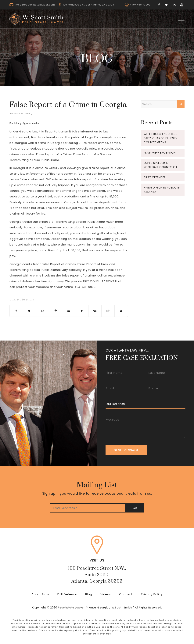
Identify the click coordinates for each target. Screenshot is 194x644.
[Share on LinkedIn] (69, 311)
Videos (106, 594)
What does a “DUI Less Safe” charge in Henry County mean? (161, 138)
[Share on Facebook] (16, 311)
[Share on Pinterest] (56, 311)
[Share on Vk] (95, 311)
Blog (88, 594)
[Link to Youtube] (182, 5)
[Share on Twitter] (29, 311)
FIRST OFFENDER (155, 177)
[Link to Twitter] (167, 5)
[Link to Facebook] (159, 5)
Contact (126, 594)
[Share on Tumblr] (82, 311)
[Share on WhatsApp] (42, 311)
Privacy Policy (152, 594)
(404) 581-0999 (140, 5)
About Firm (40, 594)
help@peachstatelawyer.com (35, 5)
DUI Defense (67, 594)
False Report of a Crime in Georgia (68, 105)
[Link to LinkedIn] (174, 5)
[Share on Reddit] (108, 311)
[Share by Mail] (121, 311)
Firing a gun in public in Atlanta (162, 190)
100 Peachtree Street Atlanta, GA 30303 (88, 5)
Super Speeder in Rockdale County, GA (161, 165)
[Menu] (180, 19)
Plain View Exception (160, 152)
